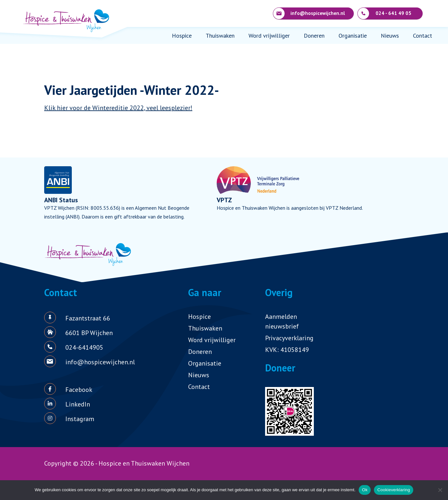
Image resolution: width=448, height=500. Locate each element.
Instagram (80, 419)
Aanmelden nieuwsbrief (282, 321)
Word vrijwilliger (269, 36)
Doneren (314, 36)
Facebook (79, 390)
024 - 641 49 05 (384, 13)
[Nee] (440, 490)
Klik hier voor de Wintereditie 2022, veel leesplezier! (118, 108)
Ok (365, 490)
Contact (422, 36)
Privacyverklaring (289, 338)
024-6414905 (84, 347)
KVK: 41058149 (287, 350)
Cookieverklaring (394, 490)
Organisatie (353, 36)
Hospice (182, 36)
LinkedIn (78, 404)
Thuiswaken (220, 36)
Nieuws (390, 36)
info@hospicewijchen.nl (309, 13)
